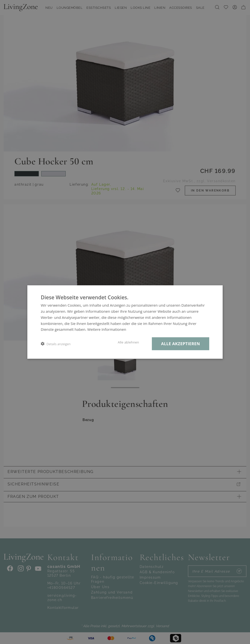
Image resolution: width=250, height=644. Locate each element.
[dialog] (125, 322)
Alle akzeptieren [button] (181, 344)
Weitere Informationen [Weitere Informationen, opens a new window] (107, 329)
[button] (56, 344)
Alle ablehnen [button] (128, 342)
